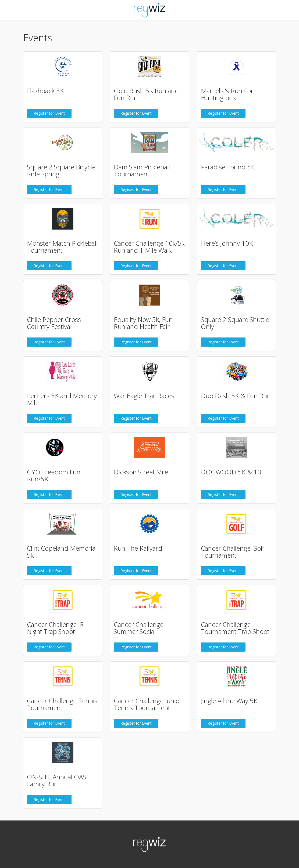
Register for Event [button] (49, 113)
